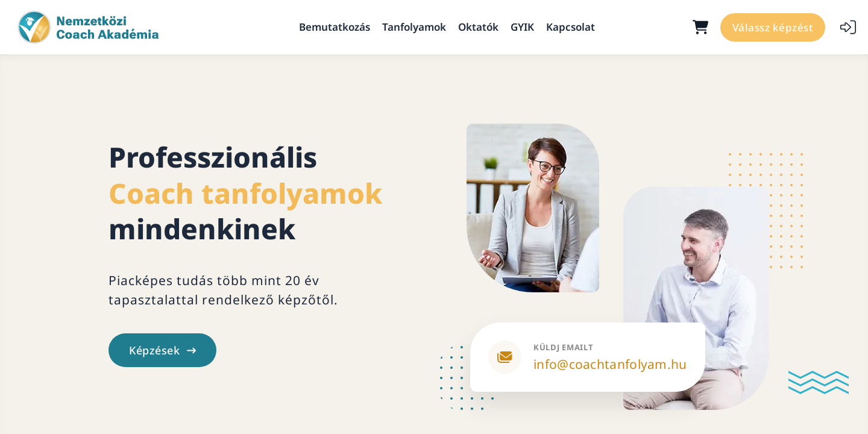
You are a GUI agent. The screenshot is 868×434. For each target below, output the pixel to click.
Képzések (162, 350)
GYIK (522, 27)
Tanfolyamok (414, 27)
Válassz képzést (773, 27)
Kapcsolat (571, 27)
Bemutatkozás (335, 27)
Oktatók (478, 27)
